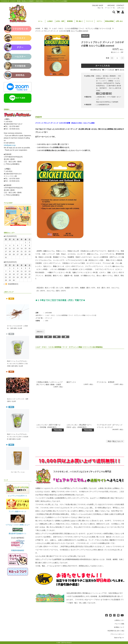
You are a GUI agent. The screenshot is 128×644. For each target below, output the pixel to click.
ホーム (40, 21)
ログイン (99, 21)
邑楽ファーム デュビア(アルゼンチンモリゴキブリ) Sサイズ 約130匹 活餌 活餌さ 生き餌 (18, 437)
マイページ (90, 21)
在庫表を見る (97, 70)
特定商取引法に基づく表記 (116, 631)
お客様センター (119, 620)
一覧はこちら (115, 441)
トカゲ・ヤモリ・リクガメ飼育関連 (65, 29)
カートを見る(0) (109, 70)
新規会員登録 (109, 21)
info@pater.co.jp (10, 145)
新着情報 (70, 21)
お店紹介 (50, 21)
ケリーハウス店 (105, 29)
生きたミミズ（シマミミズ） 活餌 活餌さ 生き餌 (18, 400)
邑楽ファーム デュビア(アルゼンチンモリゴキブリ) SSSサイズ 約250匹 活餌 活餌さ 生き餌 (17, 364)
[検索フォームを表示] (114, 12)
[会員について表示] (122, 12)
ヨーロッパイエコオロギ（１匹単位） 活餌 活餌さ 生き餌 (17, 327)
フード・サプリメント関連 (89, 29)
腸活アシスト (71, 382)
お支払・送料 (60, 21)
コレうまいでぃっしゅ (18, 472)
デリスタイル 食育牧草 (106, 382)
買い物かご (80, 21)
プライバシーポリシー (117, 634)
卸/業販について (119, 627)
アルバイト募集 (119, 624)
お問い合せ (119, 21)
